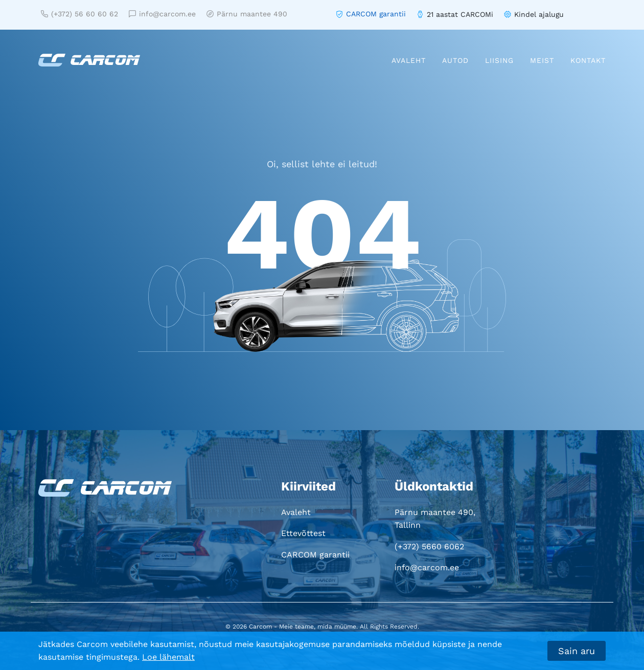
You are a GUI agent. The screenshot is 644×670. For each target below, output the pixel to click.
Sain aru (577, 651)
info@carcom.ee (162, 14)
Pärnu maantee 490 (247, 14)
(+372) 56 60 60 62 (79, 14)
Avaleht (409, 60)
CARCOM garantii (376, 14)
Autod (455, 60)
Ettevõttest (303, 533)
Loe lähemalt (168, 657)
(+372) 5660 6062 (429, 546)
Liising (499, 60)
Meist (542, 60)
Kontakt (588, 60)
